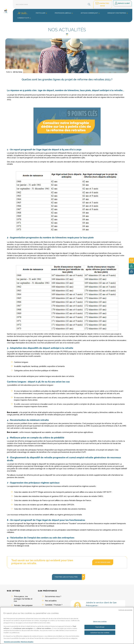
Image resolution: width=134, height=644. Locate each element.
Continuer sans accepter (125, 610)
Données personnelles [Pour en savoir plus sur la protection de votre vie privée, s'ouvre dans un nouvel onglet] (12, 642)
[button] (89, 4)
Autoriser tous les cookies (100, 633)
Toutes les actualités (68, 587)
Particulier (41, 13)
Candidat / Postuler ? (54, 605)
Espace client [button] (122, 3)
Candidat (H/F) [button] (23, 18)
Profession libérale (63, 13)
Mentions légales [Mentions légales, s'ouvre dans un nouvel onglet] (27, 642)
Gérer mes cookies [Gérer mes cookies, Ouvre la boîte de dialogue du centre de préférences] (100, 622)
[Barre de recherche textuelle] (53, 4)
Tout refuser (100, 627)
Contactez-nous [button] (103, 4)
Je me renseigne (103, 562)
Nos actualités (51, 601)
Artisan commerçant (89, 13)
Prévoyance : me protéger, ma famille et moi (23, 599)
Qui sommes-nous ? (53, 596)
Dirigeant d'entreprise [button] (117, 13)
